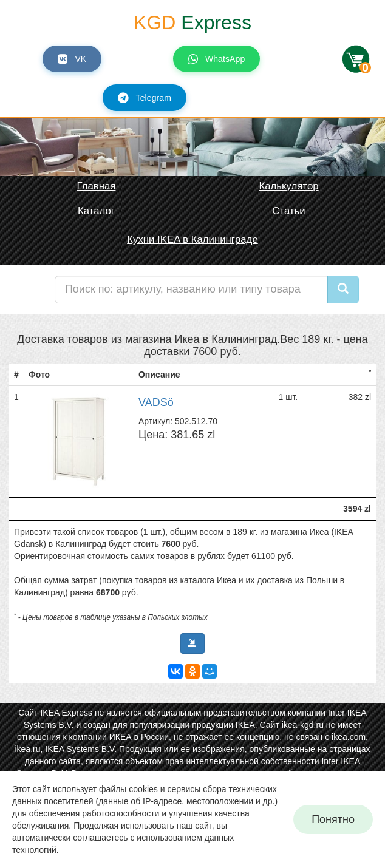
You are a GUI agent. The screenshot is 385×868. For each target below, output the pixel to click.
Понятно (333, 819)
